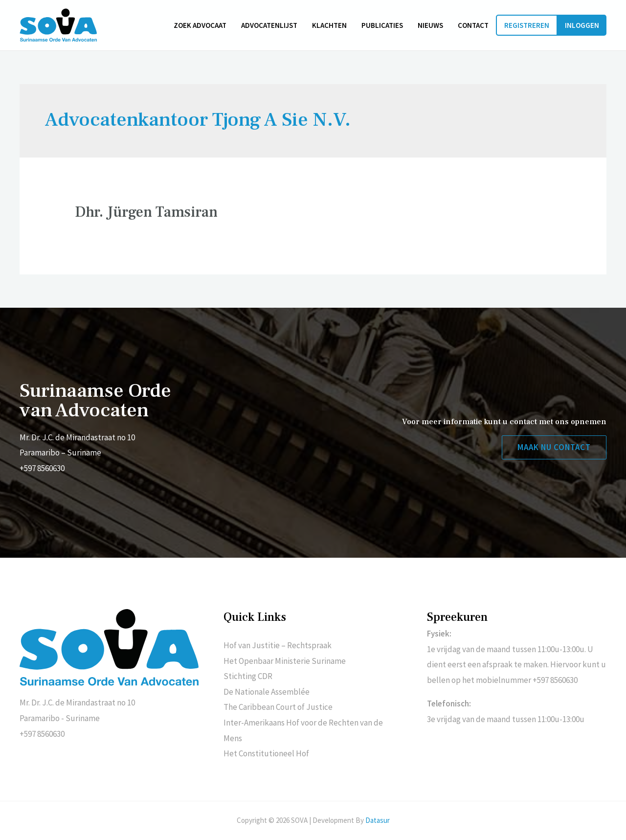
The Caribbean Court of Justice (278, 707)
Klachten (329, 25)
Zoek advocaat (200, 25)
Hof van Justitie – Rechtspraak (278, 645)
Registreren (527, 25)
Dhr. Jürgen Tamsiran (146, 212)
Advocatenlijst (269, 25)
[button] (554, 447)
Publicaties (382, 25)
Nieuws (430, 25)
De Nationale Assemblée (267, 692)
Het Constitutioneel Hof (266, 753)
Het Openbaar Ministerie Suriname (285, 661)
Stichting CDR (248, 676)
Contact (473, 25)
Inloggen (582, 25)
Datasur (378, 820)
